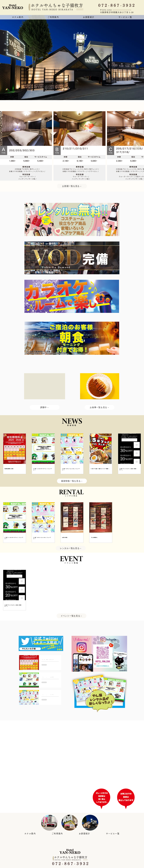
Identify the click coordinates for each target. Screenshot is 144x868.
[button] (53, 17)
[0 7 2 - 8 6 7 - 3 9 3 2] (118, 5)
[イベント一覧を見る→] (71, 616)
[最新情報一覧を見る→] (72, 481)
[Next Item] (137, 146)
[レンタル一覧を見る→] (71, 548)
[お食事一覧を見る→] (100, 407)
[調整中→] (45, 407)
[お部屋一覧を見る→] (72, 186)
